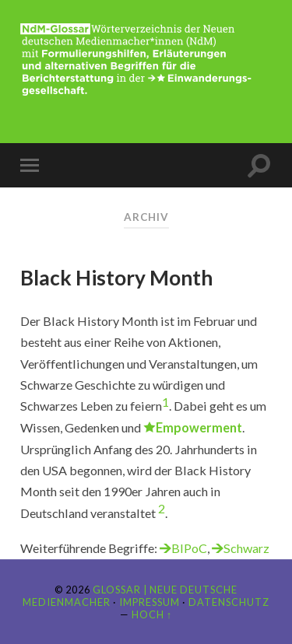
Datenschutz (229, 602)
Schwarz (246, 548)
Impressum (150, 602)
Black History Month (116, 278)
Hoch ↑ (152, 614)
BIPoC (189, 548)
